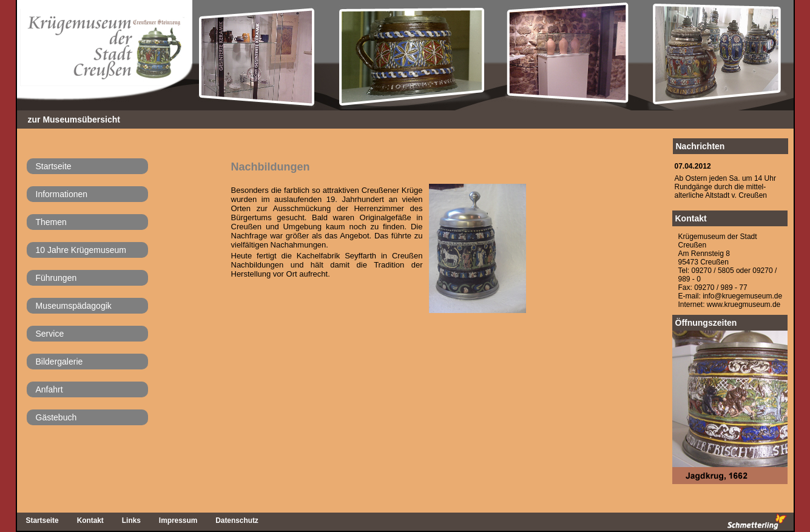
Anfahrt (49, 389)
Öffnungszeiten (706, 323)
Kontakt (691, 218)
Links (131, 520)
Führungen (56, 278)
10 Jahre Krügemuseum (81, 250)
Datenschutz (237, 520)
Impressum (178, 520)
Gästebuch (56, 417)
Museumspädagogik (74, 306)
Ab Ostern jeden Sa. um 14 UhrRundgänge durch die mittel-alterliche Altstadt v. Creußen (725, 187)
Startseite (54, 166)
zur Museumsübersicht (74, 120)
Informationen (62, 194)
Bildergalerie (59, 362)
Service (50, 334)
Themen (51, 222)
